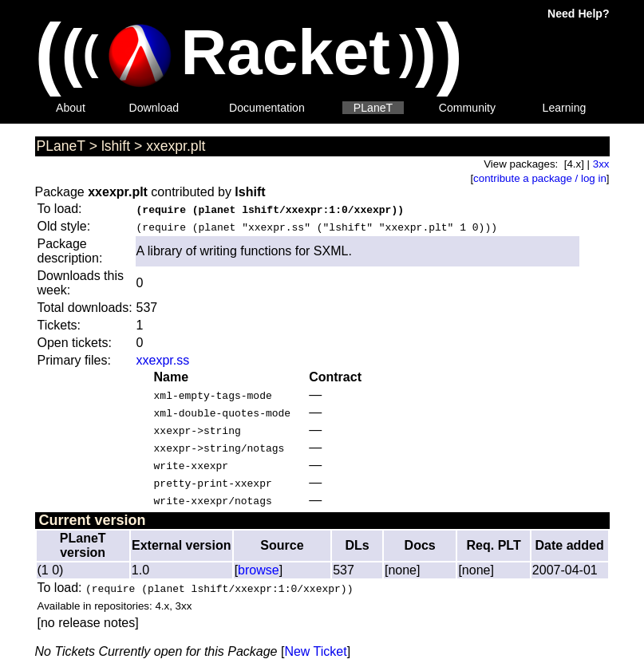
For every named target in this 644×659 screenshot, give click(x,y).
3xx (601, 164)
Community (467, 108)
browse (259, 570)
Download (154, 108)
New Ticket (315, 651)
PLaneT (373, 108)
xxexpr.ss (163, 360)
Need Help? (578, 14)
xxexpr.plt (176, 146)
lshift (116, 146)
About (71, 108)
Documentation (267, 108)
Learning (565, 108)
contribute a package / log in (540, 178)
